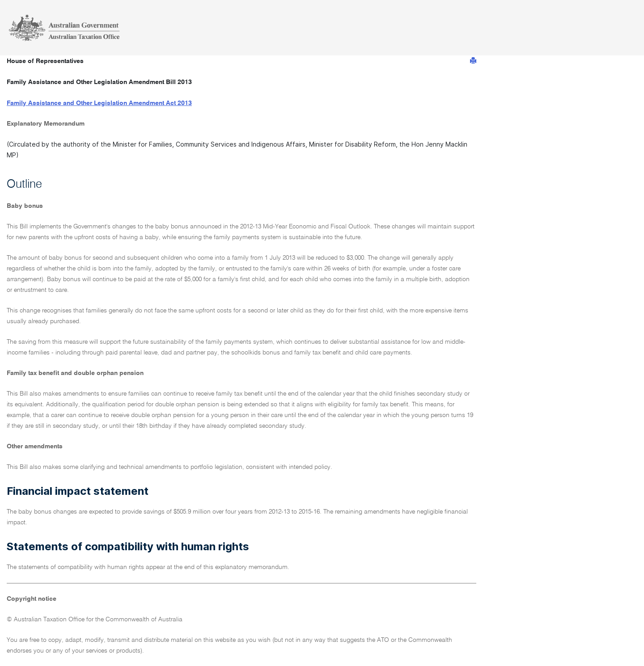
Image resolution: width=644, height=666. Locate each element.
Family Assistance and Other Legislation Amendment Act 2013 (99, 103)
